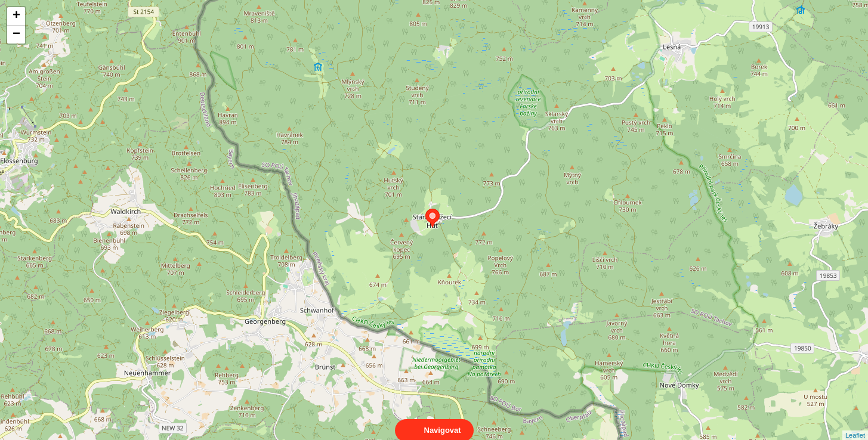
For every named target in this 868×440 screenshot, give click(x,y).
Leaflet (855, 424)
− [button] (16, 35)
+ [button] (16, 16)
